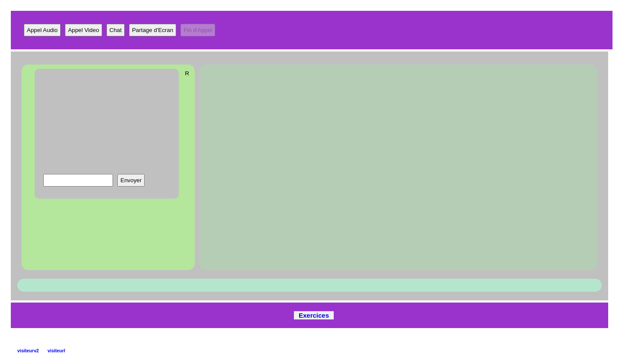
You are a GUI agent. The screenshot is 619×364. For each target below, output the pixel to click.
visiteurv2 (28, 351)
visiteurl (56, 351)
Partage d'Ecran (153, 30)
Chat (116, 30)
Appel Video (84, 30)
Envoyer (131, 180)
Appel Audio (42, 30)
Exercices (314, 315)
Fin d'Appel (198, 30)
